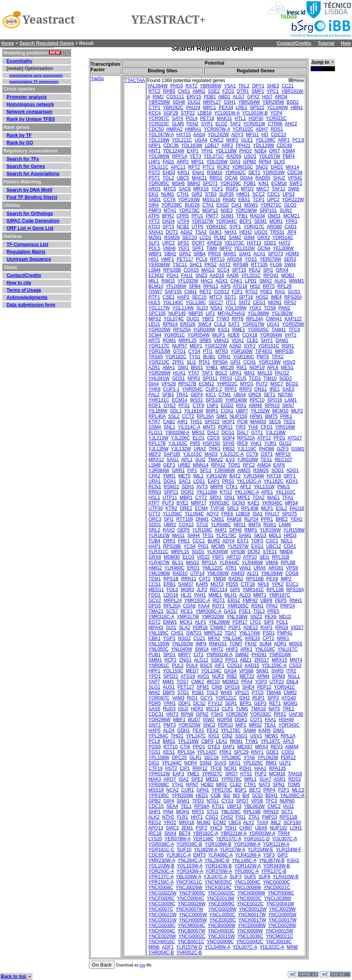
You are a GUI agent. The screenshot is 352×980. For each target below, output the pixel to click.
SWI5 (293, 189)
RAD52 (236, 579)
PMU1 (283, 487)
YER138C (203, 839)
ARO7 (170, 779)
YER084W (159, 265)
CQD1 (288, 752)
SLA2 (185, 628)
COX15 (191, 270)
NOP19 (257, 368)
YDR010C (243, 167)
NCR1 (230, 768)
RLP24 (251, 519)
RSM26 (261, 470)
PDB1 (210, 97)
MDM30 (172, 557)
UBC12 (274, 546)
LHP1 (154, 162)
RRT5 (269, 286)
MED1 (212, 779)
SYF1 (235, 227)
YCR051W (254, 124)
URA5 (260, 568)
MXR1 (230, 254)
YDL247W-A (161, 135)
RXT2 (191, 86)
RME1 (239, 330)
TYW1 (252, 741)
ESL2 (281, 508)
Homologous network (30, 104)
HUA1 (179, 373)
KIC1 (211, 395)
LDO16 (171, 595)
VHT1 (291, 335)
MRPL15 (180, 552)
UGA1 (273, 324)
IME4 (276, 297)
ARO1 (155, 189)
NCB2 (183, 227)
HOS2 (262, 297)
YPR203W (182, 795)
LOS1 (199, 481)
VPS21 (242, 693)
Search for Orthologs (30, 214)
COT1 (256, 720)
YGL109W (236, 308)
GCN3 (239, 503)
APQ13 (156, 828)
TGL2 (168, 178)
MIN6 (154, 947)
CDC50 (156, 129)
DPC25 (179, 758)
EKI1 (153, 194)
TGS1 (154, 752)
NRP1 (155, 145)
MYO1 (247, 384)
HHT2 (217, 649)
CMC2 (274, 806)
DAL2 (213, 433)
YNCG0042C (250, 942)
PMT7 (212, 216)
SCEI (257, 795)
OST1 (267, 454)
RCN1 (155, 487)
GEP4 (197, 395)
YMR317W (188, 617)
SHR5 (277, 671)
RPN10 (272, 405)
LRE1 (241, 108)
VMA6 (272, 563)
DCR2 (254, 552)
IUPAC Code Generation (33, 221)
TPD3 (198, 801)
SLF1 (154, 243)
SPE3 (197, 779)
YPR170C (222, 790)
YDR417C (254, 227)
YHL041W (159, 378)
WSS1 (196, 400)
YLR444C (229, 563)
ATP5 (154, 216)
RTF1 (154, 297)
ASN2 (235, 346)
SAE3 (288, 389)
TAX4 (262, 823)
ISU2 (183, 709)
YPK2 (278, 584)
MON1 (275, 303)
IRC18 (155, 833)
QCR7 (198, 243)
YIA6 (253, 427)
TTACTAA (135, 80)
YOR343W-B (276, 866)
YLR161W (159, 535)
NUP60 (287, 801)
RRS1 (280, 714)
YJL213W (158, 438)
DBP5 (169, 693)
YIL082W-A (206, 850)
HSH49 (287, 720)
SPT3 (168, 227)
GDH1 (183, 730)
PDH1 (246, 768)
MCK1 (186, 622)
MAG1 (208, 270)
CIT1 (199, 655)
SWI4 (290, 265)
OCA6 (231, 178)
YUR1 (270, 443)
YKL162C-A (249, 481)
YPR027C (212, 774)
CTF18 (248, 584)
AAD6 (232, 275)
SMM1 (155, 660)
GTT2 (154, 514)
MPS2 (155, 319)
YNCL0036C (250, 936)
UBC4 (235, 823)
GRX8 (155, 557)
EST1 (243, 541)
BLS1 (178, 563)
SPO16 (275, 400)
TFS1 (208, 535)
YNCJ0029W (282, 909)
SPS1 (183, 243)
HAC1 (207, 281)
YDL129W (264, 145)
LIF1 (210, 313)
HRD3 (290, 535)
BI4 (246, 795)
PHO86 (266, 449)
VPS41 (295, 178)
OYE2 (170, 405)
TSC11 (180, 265)
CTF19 (156, 768)
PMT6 (263, 357)
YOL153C (173, 671)
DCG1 (228, 433)
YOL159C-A (274, 665)
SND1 (155, 200)
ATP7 (154, 503)
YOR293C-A (161, 871)
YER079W (270, 259)
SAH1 (245, 254)
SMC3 (172, 828)
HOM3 (292, 254)
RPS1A (209, 563)
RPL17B (157, 443)
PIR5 (195, 443)
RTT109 (185, 519)
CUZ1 (199, 638)
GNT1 (155, 725)
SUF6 (264, 877)
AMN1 (199, 91)
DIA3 (236, 162)
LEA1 (222, 741)
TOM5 (294, 785)
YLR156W (270, 530)
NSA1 (217, 308)
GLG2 (285, 443)
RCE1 (187, 611)
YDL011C (158, 167)
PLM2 (220, 238)
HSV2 (289, 362)
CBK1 (154, 638)
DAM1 (282, 340)
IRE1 (275, 389)
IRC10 (213, 682)
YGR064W (271, 335)
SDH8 (179, 102)
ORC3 (155, 519)
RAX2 (169, 530)
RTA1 (204, 362)
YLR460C (174, 568)
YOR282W (237, 714)
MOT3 (217, 584)
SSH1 (230, 102)
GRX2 (264, 238)
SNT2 (244, 303)
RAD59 (234, 156)
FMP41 (285, 633)
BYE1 (183, 503)
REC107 (283, 460)
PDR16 (200, 628)
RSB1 (198, 693)
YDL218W (159, 140)
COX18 (250, 335)
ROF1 (155, 405)
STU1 (213, 812)
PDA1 (173, 275)
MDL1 (275, 535)
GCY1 (207, 698)
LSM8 (154, 465)
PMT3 (170, 725)
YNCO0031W (162, 920)
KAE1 (254, 503)
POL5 (154, 248)
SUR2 (286, 210)
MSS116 (211, 200)
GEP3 (260, 703)
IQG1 (214, 736)
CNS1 (184, 91)
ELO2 (222, 124)
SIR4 (154, 205)
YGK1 (255, 308)
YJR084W (159, 470)
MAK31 (224, 118)
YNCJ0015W (221, 936)
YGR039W (204, 330)
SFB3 (168, 395)
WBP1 (155, 254)
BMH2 (194, 183)
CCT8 (252, 454)
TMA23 (156, 611)
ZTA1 (254, 817)
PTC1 (208, 167)
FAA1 (271, 720)
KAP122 (293, 319)
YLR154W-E (260, 850)
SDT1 (230, 297)
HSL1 (154, 498)
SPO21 (171, 676)
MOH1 (183, 812)
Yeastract (49, 20)
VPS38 (238, 552)
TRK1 (215, 449)
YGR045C (258, 330)
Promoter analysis (27, 97)
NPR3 (194, 378)
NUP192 (278, 828)
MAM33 (258, 422)
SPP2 (273, 698)
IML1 (198, 476)
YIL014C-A (189, 427)
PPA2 (272, 606)
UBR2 (170, 525)
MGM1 (291, 703)
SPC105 (157, 313)
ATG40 (289, 698)
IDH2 (244, 698)
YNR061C (159, 665)
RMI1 (271, 763)
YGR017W (253, 324)
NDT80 (285, 395)
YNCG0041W (280, 904)
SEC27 (216, 303)
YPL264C (158, 736)
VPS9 (292, 568)
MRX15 (279, 660)
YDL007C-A (245, 947)
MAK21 (199, 178)
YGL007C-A (284, 839)
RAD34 (258, 216)
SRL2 (154, 530)
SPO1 (169, 655)
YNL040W (182, 649)
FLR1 (183, 817)
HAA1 (260, 768)
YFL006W (176, 286)
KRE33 (253, 638)
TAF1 (207, 373)
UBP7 (242, 411)
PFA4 (247, 682)
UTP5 (198, 227)
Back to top (16, 977)
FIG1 (241, 817)
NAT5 (274, 709)
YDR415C (216, 227)
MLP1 (267, 508)
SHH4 (194, 535)
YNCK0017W (252, 920)
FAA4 (204, 606)
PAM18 (234, 519)
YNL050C (158, 649)
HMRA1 (193, 129)
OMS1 (274, 216)
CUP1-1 (171, 389)
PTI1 (208, 351)
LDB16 (205, 113)
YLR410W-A (248, 855)
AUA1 (280, 281)
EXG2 (223, 205)
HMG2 (155, 568)
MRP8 (217, 487)
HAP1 (154, 546)
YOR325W (189, 725)
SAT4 (178, 118)
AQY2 (213, 514)
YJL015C (192, 454)
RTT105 (259, 265)
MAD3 (211, 454)
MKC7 (263, 189)
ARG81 (276, 568)
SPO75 (290, 514)
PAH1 (200, 595)
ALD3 (245, 595)
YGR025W (293, 324)
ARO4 (281, 97)
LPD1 (251, 281)
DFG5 (155, 606)
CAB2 (169, 422)
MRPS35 (284, 351)
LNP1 (213, 405)
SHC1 (196, 265)
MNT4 (296, 660)
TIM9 (212, 248)
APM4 (263, 676)
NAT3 (264, 785)
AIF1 (220, 665)
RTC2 (154, 91)
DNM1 (202, 519)
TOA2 (259, 498)
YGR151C (269, 346)
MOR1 (276, 221)
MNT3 (209, 427)
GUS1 (294, 292)
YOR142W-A (247, 866)
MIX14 (292, 167)
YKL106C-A (247, 492)
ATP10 (250, 557)
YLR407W (159, 563)
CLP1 (228, 709)
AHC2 (291, 124)
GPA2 (185, 254)
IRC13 (213, 709)
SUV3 (220, 763)
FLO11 (156, 433)
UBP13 (234, 806)
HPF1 (154, 671)
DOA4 (247, 178)
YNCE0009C (221, 904)
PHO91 (259, 655)
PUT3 (168, 503)
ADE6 (234, 335)
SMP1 (258, 91)
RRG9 (281, 628)
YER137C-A (229, 839)
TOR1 (234, 465)
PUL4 (192, 665)
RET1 (275, 703)
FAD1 (168, 162)
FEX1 (198, 730)
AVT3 (202, 487)
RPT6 (238, 319)
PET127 (186, 687)
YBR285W (273, 102)
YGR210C (159, 362)
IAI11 (289, 806)
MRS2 (255, 725)
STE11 (270, 552)
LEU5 (241, 378)
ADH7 (262, 129)
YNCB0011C (191, 942)
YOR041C (285, 687)
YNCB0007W (191, 931)
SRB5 (205, 340)
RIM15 (168, 281)
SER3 (290, 259)
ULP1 (285, 763)
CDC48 (284, 145)
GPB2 (155, 801)
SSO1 (241, 736)
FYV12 (215, 703)
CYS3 (227, 801)
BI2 (227, 795)
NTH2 (168, 817)
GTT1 (257, 433)
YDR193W (189, 200)
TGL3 (259, 611)
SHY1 (267, 340)
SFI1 (169, 519)
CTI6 (185, 747)
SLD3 (202, 308)
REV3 (276, 747)
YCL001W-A (227, 113)
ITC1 (231, 303)
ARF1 (284, 140)
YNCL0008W (248, 888)
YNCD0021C (277, 888)
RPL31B (281, 557)
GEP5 (184, 530)
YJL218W (275, 433)
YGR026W (159, 330)
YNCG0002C (192, 936)
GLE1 (247, 140)
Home (8, 43)
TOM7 (236, 644)
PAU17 (272, 514)
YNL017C (287, 649)
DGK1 (241, 720)
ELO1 (199, 438)
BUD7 (194, 720)
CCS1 (155, 584)
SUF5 (250, 877)
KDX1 (292, 481)
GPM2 (250, 162)
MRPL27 (212, 102)
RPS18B (255, 579)
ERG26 (188, 324)
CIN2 (227, 736)
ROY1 (219, 606)
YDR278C (189, 210)
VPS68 (246, 671)
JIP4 (292, 232)
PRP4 (270, 790)
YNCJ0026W (189, 888)
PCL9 (298, 140)
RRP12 (200, 768)
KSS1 (224, 330)
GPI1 (236, 362)
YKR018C (219, 503)
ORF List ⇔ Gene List (30, 228)
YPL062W (268, 758)
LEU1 (154, 324)
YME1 (193, 774)
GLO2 (290, 205)
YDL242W (219, 135)
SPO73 (276, 254)
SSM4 (155, 427)
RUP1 (258, 698)
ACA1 (259, 254)
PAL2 (154, 395)
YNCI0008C (161, 888)
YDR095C (159, 183)
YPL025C (253, 763)
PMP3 (155, 210)
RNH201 (218, 644)
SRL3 (233, 508)
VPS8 (257, 801)
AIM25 (244, 470)
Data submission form (31, 305)
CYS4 (194, 351)
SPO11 (210, 378)
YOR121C (226, 698)
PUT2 (262, 384)
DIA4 (154, 384)
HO (265, 135)
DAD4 (168, 221)
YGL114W (183, 308)
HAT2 (285, 243)
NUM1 (168, 194)
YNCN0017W (252, 915)
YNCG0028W (222, 909)
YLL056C (172, 514)
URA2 (200, 449)
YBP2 (208, 319)
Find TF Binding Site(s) (32, 197)
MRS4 (292, 503)
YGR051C (174, 335)
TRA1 (182, 395)
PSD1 (269, 633)
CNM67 (218, 628)
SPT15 (239, 270)
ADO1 (293, 470)
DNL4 (292, 682)
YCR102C (243, 129)
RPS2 (290, 303)
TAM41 (279, 330)
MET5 (184, 476)
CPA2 (154, 476)
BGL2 (221, 373)
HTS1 (246, 774)
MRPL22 (213, 633)
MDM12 (230, 682)
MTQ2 (247, 189)
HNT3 (172, 714)
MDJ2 (285, 617)
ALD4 (169, 730)
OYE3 (214, 747)
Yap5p (97, 79)
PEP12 (264, 687)
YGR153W (159, 351)
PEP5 (281, 600)
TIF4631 (264, 351)
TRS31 (277, 232)
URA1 (155, 481)
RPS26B (172, 270)
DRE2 (186, 508)
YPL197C (270, 741)
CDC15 (156, 806)
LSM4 (154, 270)
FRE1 (184, 541)
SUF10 (184, 850)
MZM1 (155, 238)
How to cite (19, 283)
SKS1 (235, 763)
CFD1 (266, 427)
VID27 (297, 628)
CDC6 (213, 438)
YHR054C (192, 389)
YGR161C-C (161, 850)
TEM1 (155, 579)
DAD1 (277, 167)
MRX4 (261, 747)
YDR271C (271, 205)
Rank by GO (20, 143)
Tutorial (326, 43)
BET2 (255, 790)
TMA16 (258, 709)
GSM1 (298, 449)
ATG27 (295, 438)
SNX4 (170, 833)
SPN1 (279, 785)
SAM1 (245, 535)
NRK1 (283, 638)
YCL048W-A (218, 947)
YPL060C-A (246, 871)
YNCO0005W (282, 915)
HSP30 (256, 118)
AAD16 (217, 275)
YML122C (212, 568)
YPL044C (172, 763)
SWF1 (296, 183)
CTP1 (154, 108)
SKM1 (263, 671)
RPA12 (218, 465)
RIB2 (232, 676)
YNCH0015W (279, 931)
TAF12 (278, 189)
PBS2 (229, 449)
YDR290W (246, 210)
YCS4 (190, 546)
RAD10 (180, 573)
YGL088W (258, 313)
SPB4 (195, 286)
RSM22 (172, 487)
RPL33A (186, 752)
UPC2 (273, 200)
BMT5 (272, 416)
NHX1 (231, 232)
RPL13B (275, 590)
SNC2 (209, 725)
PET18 (207, 118)
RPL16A (205, 416)
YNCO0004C (191, 898)
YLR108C (202, 530)
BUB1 (209, 357)
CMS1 (218, 519)
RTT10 (170, 747)
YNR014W (280, 655)
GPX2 (253, 97)
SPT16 (246, 297)
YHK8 (154, 389)
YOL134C (212, 671)
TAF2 (235, 124)
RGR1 (270, 525)
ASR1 (280, 779)
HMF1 (168, 259)
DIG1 (154, 763)
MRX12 (156, 460)
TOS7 (183, 682)
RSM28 (172, 238)
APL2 (246, 487)
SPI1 (268, 270)
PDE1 (266, 292)
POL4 (192, 118)
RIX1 (241, 405)
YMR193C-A (197, 600)
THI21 (177, 736)
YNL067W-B (272, 860)
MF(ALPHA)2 (231, 313)
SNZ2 (256, 617)
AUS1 (169, 687)
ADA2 (186, 232)
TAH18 (295, 774)
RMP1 (251, 530)
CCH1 (250, 362)
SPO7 (242, 801)
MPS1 (198, 162)
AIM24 (264, 465)
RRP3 (245, 389)
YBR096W (211, 86)
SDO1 (155, 525)
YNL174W (249, 633)
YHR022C (227, 384)
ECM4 (201, 508)
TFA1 (288, 498)
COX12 (186, 525)
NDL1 (287, 541)
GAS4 (230, 671)
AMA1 (169, 368)
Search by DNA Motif (29, 190)
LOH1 (296, 828)
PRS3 (226, 378)
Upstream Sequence (29, 259)
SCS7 (172, 611)
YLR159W (294, 530)
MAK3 (155, 779)
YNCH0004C (162, 931)
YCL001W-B (255, 113)
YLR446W (253, 563)
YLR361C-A (178, 855)
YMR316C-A (161, 617)
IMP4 (201, 644)
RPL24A (255, 319)
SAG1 (173, 460)
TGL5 (212, 693)
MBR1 (186, 498)
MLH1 (231, 595)
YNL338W (237, 617)
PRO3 (215, 254)
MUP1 (219, 335)
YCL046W (278, 108)
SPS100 (214, 400)
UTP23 (276, 682)
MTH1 (170, 210)
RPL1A (288, 736)
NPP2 (225, 248)
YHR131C (159, 400)
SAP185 (172, 454)
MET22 (247, 676)
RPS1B (171, 579)
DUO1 (193, 319)
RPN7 (192, 785)
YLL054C (194, 514)
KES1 (169, 752)
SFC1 (206, 470)
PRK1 (286, 416)
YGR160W (241, 351)
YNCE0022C (251, 904)
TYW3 (223, 319)
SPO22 (212, 422)
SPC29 (241, 752)
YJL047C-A (215, 877)
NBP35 (196, 313)
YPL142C (207, 752)
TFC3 (271, 801)
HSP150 (212, 443)
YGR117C (159, 346)
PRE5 (273, 611)
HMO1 (243, 194)
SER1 (231, 703)
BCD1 (292, 384)
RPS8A (202, 806)
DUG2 (194, 102)
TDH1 (230, 828)
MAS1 (178, 535)
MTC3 (216, 297)
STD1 (183, 693)
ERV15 (194, 97)
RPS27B (187, 384)
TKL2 (244, 86)
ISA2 (184, 779)
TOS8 (270, 308)
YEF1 (184, 248)
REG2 (155, 823)
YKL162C (273, 481)
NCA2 (172, 790)
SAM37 (186, 584)
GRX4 (282, 270)
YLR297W (238, 546)
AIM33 (238, 573)
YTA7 (194, 373)
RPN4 (265, 162)
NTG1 (213, 801)
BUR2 (214, 541)
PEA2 (255, 270)
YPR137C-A (161, 877)
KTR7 (154, 422)
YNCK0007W (190, 909)
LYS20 (155, 839)
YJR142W (216, 476)
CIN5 (217, 687)
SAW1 (183, 801)
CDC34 (295, 173)
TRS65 (156, 357)
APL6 (273, 368)
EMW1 (170, 622)
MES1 (287, 368)
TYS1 (195, 357)
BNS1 (197, 368)
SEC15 (199, 297)
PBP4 (289, 156)
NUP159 (238, 416)
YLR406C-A (220, 855)
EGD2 (227, 405)
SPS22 (257, 108)
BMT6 (255, 525)
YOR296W (159, 720)
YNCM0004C (192, 925)
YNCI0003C (249, 898)
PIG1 (203, 546)
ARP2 (183, 162)
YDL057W (270, 156)
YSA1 (230, 86)
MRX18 (187, 823)
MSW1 (251, 205)
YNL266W (219, 622)
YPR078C (231, 779)
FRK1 (225, 752)
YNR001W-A (219, 655)
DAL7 (243, 433)
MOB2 (288, 275)
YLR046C (221, 525)
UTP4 (183, 221)
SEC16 (211, 758)
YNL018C (265, 649)
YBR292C (173, 108)
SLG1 (154, 687)
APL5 (288, 741)
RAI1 (280, 292)
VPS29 (169, 384)
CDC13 (278, 135)
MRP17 (199, 503)
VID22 (203, 557)
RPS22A (246, 438)
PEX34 (226, 108)
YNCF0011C (189, 882)
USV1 (256, 736)
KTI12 (226, 492)
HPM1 (256, 416)
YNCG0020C (221, 893)
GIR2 (197, 194)
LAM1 (291, 400)
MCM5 (218, 546)
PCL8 (154, 741)
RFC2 (249, 465)
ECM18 (279, 183)
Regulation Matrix (26, 252)
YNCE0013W (220, 898)
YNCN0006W (251, 893)
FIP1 (192, 470)
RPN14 (170, 324)
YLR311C (158, 552)
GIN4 (249, 238)
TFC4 (294, 330)
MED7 (192, 671)
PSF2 (201, 828)
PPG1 (231, 660)
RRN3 (155, 492)
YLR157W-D (189, 947)
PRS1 (228, 481)
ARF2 (227, 145)
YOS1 (251, 259)
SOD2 (286, 378)
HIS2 (255, 286)
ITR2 (291, 671)
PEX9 (272, 579)
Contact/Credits (294, 43)
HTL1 (240, 118)
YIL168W (158, 411)
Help (346, 43)
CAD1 (291, 227)
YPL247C (196, 736)
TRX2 (278, 357)
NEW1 (271, 736)
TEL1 (186, 806)
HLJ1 (186, 595)
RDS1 (277, 129)
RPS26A (293, 297)
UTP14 (197, 573)
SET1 (270, 395)
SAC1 (185, 481)
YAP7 (154, 682)
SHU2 (279, 178)
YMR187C (280, 595)
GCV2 (155, 600)
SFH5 (229, 443)
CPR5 (183, 216)
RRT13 (218, 259)
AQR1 (280, 644)
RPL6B (288, 563)
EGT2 (154, 622)
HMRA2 (174, 129)
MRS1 (198, 433)
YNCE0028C (223, 920)
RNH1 (296, 600)
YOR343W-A (190, 871)
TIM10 (270, 378)
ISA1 (257, 514)
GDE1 (273, 752)
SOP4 (228, 438)
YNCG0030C (277, 882)
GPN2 (202, 714)
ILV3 (230, 460)
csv (142, 965)
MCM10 (281, 411)
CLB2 (236, 785)
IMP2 (286, 579)
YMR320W (213, 617)
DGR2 (187, 492)
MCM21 (291, 216)
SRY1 (290, 476)
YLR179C (226, 535)
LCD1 (205, 238)
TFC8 (216, 768)
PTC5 (258, 693)
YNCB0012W (253, 909)
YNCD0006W (252, 925)
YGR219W (270, 362)
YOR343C (289, 725)
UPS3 (288, 194)
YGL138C (196, 303)
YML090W (218, 573)
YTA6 (249, 758)
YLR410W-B (286, 877)
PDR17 (240, 622)
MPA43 (156, 628)
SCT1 (287, 812)
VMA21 (221, 340)
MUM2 (203, 823)
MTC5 (170, 189)
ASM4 (289, 151)
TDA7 (230, 633)
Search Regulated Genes (47, 43)
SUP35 (226, 194)
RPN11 (211, 286)
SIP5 (235, 590)
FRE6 (227, 514)
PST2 (154, 173)
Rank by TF (19, 135)
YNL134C (233, 638)
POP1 (235, 628)
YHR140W (236, 400)
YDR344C (226, 221)
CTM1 (225, 395)
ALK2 (154, 817)
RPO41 (271, 275)
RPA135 (277, 768)
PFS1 (184, 405)
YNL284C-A (190, 860)
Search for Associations (33, 174)
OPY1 (258, 86)
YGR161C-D (256, 839)
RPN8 (187, 714)
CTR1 (250, 785)
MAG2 (192, 563)
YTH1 (178, 785)
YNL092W (183, 644)
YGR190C (244, 357)
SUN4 (265, 644)
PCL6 (202, 259)
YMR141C (253, 590)
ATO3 (154, 227)
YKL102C (285, 492)
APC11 (178, 167)
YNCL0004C (247, 882)
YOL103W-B (161, 866)
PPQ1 (199, 747)
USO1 (250, 156)
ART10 (234, 557)
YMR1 (169, 476)
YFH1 (207, 151)
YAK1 (256, 443)
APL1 (187, 460)
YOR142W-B (219, 866)
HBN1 (297, 108)
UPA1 (236, 373)
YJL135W (158, 449)
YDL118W (226, 151)
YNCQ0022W (162, 915)
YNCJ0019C (279, 942)
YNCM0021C (280, 936)
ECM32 (156, 275)
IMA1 (250, 373)
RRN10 (271, 812)
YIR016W (285, 427)
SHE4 (248, 687)
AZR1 (154, 368)
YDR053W (274, 173)
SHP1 (154, 812)
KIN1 (264, 183)
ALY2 (249, 823)
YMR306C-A (208, 611)
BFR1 (246, 703)
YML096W (159, 573)
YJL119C (247, 449)
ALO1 (253, 573)
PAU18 (297, 508)
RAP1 (266, 628)
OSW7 (155, 292)
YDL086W (159, 156)
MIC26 (227, 368)
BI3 (236, 795)
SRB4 (200, 254)
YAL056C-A (292, 795)
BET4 (185, 833)
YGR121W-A (276, 844)
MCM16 (277, 774)
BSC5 (206, 665)
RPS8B (241, 265)
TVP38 (217, 508)
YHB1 (212, 368)
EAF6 (279, 465)
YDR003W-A (262, 833)
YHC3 (216, 828)
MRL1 (250, 779)
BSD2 (293, 102)
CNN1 (191, 292)
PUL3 (178, 665)
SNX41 (156, 232)
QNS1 (261, 389)
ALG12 (201, 660)
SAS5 (154, 709)
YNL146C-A (244, 860)
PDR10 (225, 725)
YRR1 (170, 703)
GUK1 (216, 232)
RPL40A (157, 416)
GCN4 (264, 248)
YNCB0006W (222, 925)
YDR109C (231, 183)
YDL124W (174, 151)
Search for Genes (26, 166)
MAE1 (273, 498)
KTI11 (218, 806)
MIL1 (154, 281)
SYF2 (250, 346)
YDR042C (235, 173)
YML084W (272, 573)
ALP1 (200, 622)
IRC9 (242, 443)
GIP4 (169, 801)
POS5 (155, 747)
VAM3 (178, 698)
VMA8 (169, 248)
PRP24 (287, 606)
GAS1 (230, 611)
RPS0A (220, 362)
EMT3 (199, 855)
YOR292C (261, 714)
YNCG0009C (220, 942)
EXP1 (193, 151)
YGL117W (159, 308)
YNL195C (158, 633)
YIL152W (260, 411)
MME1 (215, 595)
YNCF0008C (162, 898)
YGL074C (174, 319)
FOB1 (250, 183)
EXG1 (257, 546)
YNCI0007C (161, 909)
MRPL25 (188, 340)
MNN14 (201, 465)
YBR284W (249, 102)
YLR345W (217, 552)
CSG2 (212, 817)
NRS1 (240, 525)
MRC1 (209, 108)
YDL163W (192, 145)
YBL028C (231, 812)
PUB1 (154, 655)
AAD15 (252, 665)
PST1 (154, 178)
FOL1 (282, 622)
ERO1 (193, 568)
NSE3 (227, 210)
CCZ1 (288, 86)
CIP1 (185, 768)
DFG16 (232, 687)
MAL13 (265, 373)
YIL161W (194, 411)
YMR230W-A (162, 860)
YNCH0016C (162, 942)
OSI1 (229, 498)
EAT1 (234, 324)
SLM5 (178, 124)
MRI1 (222, 785)
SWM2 (242, 655)
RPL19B (252, 812)
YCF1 (217, 189)
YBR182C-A (205, 833)
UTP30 (156, 508)
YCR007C (159, 118)
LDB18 (243, 514)
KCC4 (155, 113)
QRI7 (275, 151)
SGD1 (198, 552)
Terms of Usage (24, 290)
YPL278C (231, 730)
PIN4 (168, 812)
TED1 (289, 422)
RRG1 (216, 178)
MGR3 (188, 590)
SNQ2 (262, 167)
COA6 (190, 606)
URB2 (184, 465)
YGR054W (198, 335)
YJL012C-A (232, 454)
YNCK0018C (218, 888)
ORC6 (255, 395)
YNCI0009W (250, 931)
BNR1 (212, 411)
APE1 (267, 492)
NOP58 (224, 720)
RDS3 (294, 779)
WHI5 (226, 693)
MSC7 (277, 384)
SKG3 (260, 535)
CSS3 (295, 665)
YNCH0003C (221, 931)
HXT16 (274, 476)
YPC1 (273, 91)
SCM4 (155, 335)
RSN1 (257, 606)
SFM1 (203, 687)
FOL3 (172, 590)
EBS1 (244, 200)
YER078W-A (178, 839)
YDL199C (265, 140)
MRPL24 (173, 600)
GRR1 (178, 470)
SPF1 (198, 248)
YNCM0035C (219, 882)
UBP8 (266, 600)
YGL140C (173, 303)
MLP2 (297, 411)
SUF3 (236, 877)
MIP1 (241, 725)
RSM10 (215, 173)
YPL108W (159, 758)
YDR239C (172, 205)
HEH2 (246, 232)
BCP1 (246, 221)
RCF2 (171, 660)
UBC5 (183, 178)
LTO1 (256, 622)
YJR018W (248, 460)
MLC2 (298, 790)
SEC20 (190, 238)
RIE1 (242, 368)
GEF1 (169, 465)
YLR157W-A (233, 850)
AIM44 (292, 747)
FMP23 (270, 817)
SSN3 (205, 763)
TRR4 (284, 833)
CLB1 (252, 340)
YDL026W (217, 162)
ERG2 (234, 600)
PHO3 (177, 86)
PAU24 (193, 108)
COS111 (175, 97)
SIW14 (202, 649)
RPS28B (172, 546)
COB (216, 795)
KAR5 (202, 584)
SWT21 (194, 633)
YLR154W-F (289, 850)
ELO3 (188, 557)
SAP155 (173, 292)
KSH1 (293, 860)
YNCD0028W (282, 925)
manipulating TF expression (34, 81)
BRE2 (281, 519)
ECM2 (219, 823)
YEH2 (296, 519)
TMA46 (274, 693)
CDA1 (290, 546)
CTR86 (275, 124)
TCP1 (259, 200)
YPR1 (291, 221)
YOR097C (159, 698)
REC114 (219, 590)
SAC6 (185, 189)
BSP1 (241, 790)
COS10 (235, 665)
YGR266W (159, 373)
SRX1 (215, 498)
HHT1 (197, 817)
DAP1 (229, 747)
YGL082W (282, 313)
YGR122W (216, 346)
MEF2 (155, 454)
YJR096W (224, 470)
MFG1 (252, 135)
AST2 (225, 265)
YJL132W (181, 449)
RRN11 (189, 579)
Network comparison (30, 112)
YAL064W (157, 86)
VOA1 (238, 340)
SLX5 (279, 162)
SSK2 (217, 660)
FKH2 (251, 644)
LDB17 (212, 145)
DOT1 (172, 232)
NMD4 (286, 552)
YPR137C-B (274, 871)
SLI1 (191, 362)
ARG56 (235, 259)
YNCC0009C (162, 904)
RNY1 (257, 752)
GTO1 (179, 351)
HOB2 (207, 785)
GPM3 (279, 676)
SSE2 (214, 91)
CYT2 (201, 498)
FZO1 (229, 91)
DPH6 (236, 530)
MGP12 (210, 210)
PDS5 (232, 584)
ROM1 (169, 340)
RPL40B (250, 508)
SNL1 (170, 427)
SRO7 (231, 774)
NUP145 (177, 313)
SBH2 (170, 254)
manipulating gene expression (36, 75)
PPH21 (243, 145)
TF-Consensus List (27, 245)
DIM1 (279, 730)
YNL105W (159, 644)
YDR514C (283, 238)
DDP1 (184, 703)
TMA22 (215, 460)
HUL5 (154, 303)
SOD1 (278, 470)
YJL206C (181, 438)
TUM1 (242, 709)
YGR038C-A (161, 844)
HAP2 (183, 297)
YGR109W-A (247, 844)
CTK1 (232, 487)
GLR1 (195, 758)
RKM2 (229, 200)
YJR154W (253, 476)
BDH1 (272, 795)
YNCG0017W (283, 920)
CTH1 (183, 194)
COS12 (222, 292)
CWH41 (274, 319)
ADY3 (237, 135)
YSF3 (269, 855)
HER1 (197, 709)
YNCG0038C (162, 925)
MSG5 (296, 644)
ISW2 (208, 720)
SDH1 (188, 487)
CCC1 (199, 541)
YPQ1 (155, 676)
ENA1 (198, 173)
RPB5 (169, 91)
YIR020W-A (177, 433)
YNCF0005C (192, 893)
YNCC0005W (193, 915)
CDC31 (156, 714)
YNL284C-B (217, 860)
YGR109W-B (218, 844)
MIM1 (168, 682)
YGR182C (176, 357)
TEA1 (270, 725)
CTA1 (208, 205)
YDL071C (214, 156)
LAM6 (285, 525)
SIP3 (269, 622)
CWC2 (217, 140)
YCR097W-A (217, 129)
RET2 (205, 292)
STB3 (211, 194)
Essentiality (20, 61)
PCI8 (242, 422)
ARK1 (246, 649)
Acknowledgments (27, 298)
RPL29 (285, 286)
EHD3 (169, 173)
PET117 (185, 259)
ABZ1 (246, 660)
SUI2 (200, 460)
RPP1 (230, 389)
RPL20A (172, 606)
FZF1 (237, 292)
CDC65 (156, 855)
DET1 (254, 173)
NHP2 (232, 140)
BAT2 (235, 476)
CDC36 (171, 145)
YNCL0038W (277, 898)
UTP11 (170, 498)
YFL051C (251, 275)
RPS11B (289, 817)
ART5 (154, 340)
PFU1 (197, 216)
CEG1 (259, 303)
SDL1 (176, 411)
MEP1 (196, 346)
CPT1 (268, 638)
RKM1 (236, 741)
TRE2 (288, 709)
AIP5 (226, 286)
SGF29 (171, 113)
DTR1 (243, 91)
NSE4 (260, 151)
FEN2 (193, 124)
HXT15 (184, 135)
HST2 (171, 768)
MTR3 (222, 351)
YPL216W (188, 741)
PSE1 (245, 611)
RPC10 (257, 400)
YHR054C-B (161, 953)
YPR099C (159, 785)
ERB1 (169, 584)
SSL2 (174, 416)
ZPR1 (178, 362)
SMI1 (183, 368)
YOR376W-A (218, 871)
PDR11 (225, 427)
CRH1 (224, 357)
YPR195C (159, 795)
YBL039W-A (188, 877)
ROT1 (219, 600)
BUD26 (192, 205)
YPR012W (159, 774)
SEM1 (261, 221)
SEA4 (172, 806)
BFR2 (168, 216)
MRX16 (201, 189)
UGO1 (261, 232)
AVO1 (203, 676)
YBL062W (254, 806)
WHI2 (154, 693)
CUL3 (220, 324)
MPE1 (244, 498)
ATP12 (264, 438)
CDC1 (274, 194)
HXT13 (254, 243)
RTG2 (252, 292)
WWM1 (297, 281)
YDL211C (182, 140)
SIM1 (222, 416)
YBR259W (159, 102)
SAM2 (235, 238)
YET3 (196, 156)
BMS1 (169, 741)
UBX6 (261, 828)
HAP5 (154, 730)
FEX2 (213, 730)
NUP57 (179, 346)
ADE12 (251, 628)
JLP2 (202, 590)
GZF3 (283, 449)
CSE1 (169, 297)
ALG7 (239, 97)
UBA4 (240, 395)
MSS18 (156, 790)
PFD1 (280, 438)
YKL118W (207, 492)
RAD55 (263, 178)
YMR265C (238, 606)
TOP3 (257, 541)
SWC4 (205, 324)
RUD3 (169, 709)
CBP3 (207, 741)
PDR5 (155, 703)
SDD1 (270, 243)
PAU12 (282, 373)
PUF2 (261, 774)
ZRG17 (262, 660)
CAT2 (205, 579)
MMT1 (260, 595)
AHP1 (221, 530)
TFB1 (242, 216)
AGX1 (222, 281)
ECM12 (206, 384)
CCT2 (188, 416)
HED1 (202, 795)
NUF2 (218, 676)
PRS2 (210, 265)
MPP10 (283, 454)
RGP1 (232, 189)
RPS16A (295, 590)
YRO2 (170, 823)
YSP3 (261, 682)
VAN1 (245, 568)
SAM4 (250, 730)
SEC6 (275, 422)
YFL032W (188, 281)
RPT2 (194, 167)
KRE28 (214, 243)
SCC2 (258, 194)
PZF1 (284, 790)
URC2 (169, 243)
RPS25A (182, 330)
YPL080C (231, 758)
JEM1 (187, 828)
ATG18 (240, 286)
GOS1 (178, 378)
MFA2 (214, 638)
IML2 (276, 823)
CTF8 (198, 405)
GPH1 (203, 790)
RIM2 (158, 97)
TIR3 (240, 427)
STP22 (188, 113)
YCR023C (159, 124)
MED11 (156, 590)
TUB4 (154, 541)
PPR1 (267, 519)
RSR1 (288, 346)
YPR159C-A (161, 882)
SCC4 (223, 270)
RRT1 (198, 812)
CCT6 (169, 200)
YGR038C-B (190, 844)
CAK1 (236, 281)
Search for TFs (23, 159)
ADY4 (229, 541)
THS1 (196, 422)
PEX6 (271, 617)
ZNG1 (185, 660)
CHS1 (177, 633)
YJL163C (178, 443)
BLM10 (156, 286)
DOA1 (170, 481)
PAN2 (284, 308)
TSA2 (201, 232)
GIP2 (282, 855)
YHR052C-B (189, 953)
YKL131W (264, 487)
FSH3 (217, 714)
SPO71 (210, 183)
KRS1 (184, 173)
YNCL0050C (222, 915)
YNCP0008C (281, 893)
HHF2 (232, 649)
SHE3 (273, 86)
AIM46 (256, 405)
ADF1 (168, 947)
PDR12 (288, 758)
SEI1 (264, 557)
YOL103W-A (190, 866)
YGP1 (169, 638)
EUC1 (292, 584)
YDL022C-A (272, 947)
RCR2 (224, 167)
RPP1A (179, 156)
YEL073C (234, 243)
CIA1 (237, 205)
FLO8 (276, 265)
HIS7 (267, 97)
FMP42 (250, 600)
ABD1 (224, 97)
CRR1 (169, 541)
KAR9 (264, 730)
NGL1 (294, 676)
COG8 (292, 573)
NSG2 (185, 638)
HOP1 (229, 422)
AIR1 (183, 422)
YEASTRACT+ (168, 20)
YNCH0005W (193, 920)
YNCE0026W (162, 936)
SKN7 (288, 405)
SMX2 (266, 281)
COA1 (227, 411)
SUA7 (265, 779)
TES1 (266, 460)
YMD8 (219, 579)
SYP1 (207, 124)
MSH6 (178, 183)
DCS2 (199, 703)
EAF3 (179, 774)
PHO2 (246, 151)
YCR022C (276, 118)
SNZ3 (202, 275)
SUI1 (171, 628)
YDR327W (203, 221)
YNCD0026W (192, 904)
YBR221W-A (234, 833)
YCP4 (276, 113)
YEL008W (283, 248)
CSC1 (272, 541)
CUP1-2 (214, 389)
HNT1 (154, 151)
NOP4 (191, 763)
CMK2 (198, 682)
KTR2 (171, 508)
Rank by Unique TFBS (31, 119)
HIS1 (154, 259)
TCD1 (255, 378)
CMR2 (290, 693)
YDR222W (293, 200)
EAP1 (214, 481)
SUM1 (227, 216)
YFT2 (154, 221)
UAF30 (296, 714)
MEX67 (245, 747)
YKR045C (272, 503)
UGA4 (201, 140)
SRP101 (268, 210)
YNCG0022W (162, 893)
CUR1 (188, 790)
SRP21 (171, 492)
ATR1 (231, 568)
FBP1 (218, 557)
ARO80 (274, 227)
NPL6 (263, 584)
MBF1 (179, 720)
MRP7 (185, 655)
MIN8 (292, 947)
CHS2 (227, 817)
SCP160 (292, 823)
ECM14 (180, 400)
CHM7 (246, 828)
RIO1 (192, 698)
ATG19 (188, 676)
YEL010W (245, 248)
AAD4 (199, 135)
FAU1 (187, 275)
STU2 (202, 525)
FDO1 (155, 595)
